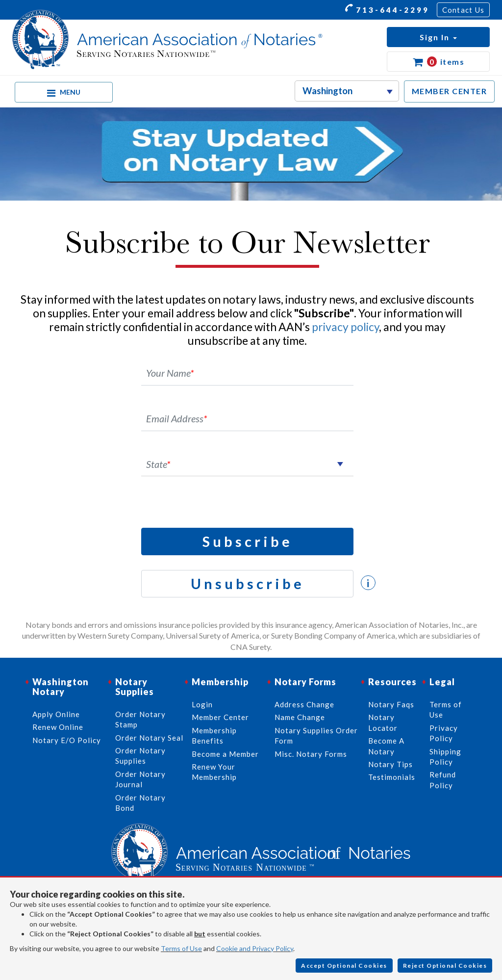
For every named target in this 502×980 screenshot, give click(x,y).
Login (202, 704)
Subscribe (248, 541)
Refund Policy (443, 780)
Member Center (220, 717)
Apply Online (56, 714)
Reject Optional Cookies (445, 966)
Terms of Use (181, 948)
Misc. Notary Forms (311, 754)
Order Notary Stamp (140, 719)
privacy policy (345, 327)
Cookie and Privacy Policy (255, 948)
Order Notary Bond (140, 803)
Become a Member (225, 754)
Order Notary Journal (140, 779)
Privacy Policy (444, 733)
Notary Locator (383, 722)
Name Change (300, 717)
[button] (438, 37)
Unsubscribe (248, 583)
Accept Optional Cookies (344, 966)
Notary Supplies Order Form (316, 735)
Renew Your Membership (214, 772)
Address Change (304, 704)
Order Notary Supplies (140, 756)
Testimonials (392, 777)
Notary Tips (390, 764)
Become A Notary (386, 746)
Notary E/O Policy (67, 740)
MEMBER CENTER (450, 91)
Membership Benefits (214, 735)
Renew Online (58, 727)
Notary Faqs (391, 704)
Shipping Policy (445, 757)
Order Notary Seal (149, 738)
